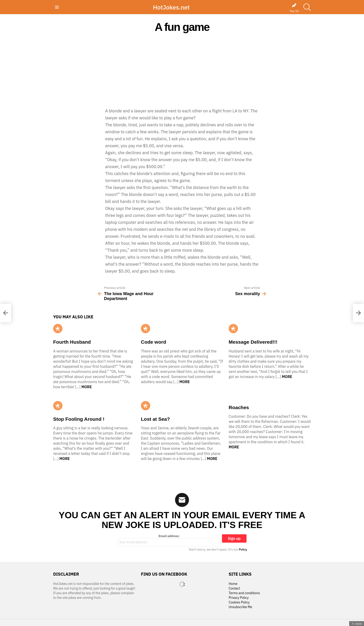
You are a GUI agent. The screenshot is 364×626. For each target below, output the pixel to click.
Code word (154, 342)
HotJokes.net (171, 7)
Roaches (239, 407)
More (87, 387)
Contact (234, 589)
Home (233, 584)
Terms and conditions (244, 593)
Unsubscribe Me (240, 607)
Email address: (169, 540)
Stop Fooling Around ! (79, 419)
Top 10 (294, 8)
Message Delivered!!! (253, 342)
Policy (243, 549)
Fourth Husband (72, 342)
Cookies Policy (239, 602)
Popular (58, 329)
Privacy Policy (239, 598)
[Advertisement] (182, 70)
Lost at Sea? (155, 419)
